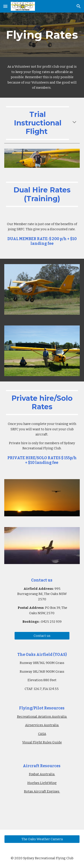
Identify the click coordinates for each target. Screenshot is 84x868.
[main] (42, 35)
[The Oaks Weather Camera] (42, 839)
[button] (5, 6)
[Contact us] (42, 636)
